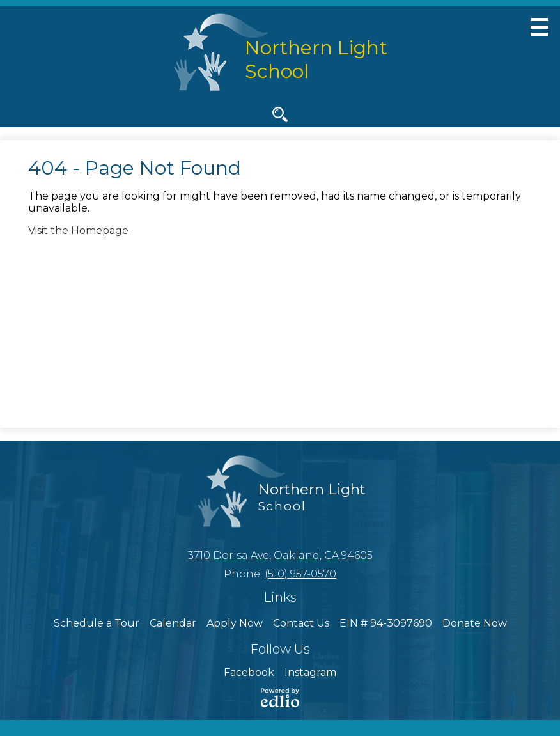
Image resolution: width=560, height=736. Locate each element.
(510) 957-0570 (300, 574)
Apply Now (235, 623)
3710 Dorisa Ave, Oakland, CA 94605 (280, 555)
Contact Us (301, 623)
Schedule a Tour (97, 623)
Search (280, 117)
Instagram (310, 672)
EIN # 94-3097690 (386, 623)
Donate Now (475, 623)
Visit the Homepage (78, 231)
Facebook (249, 672)
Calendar (173, 623)
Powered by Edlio (280, 698)
